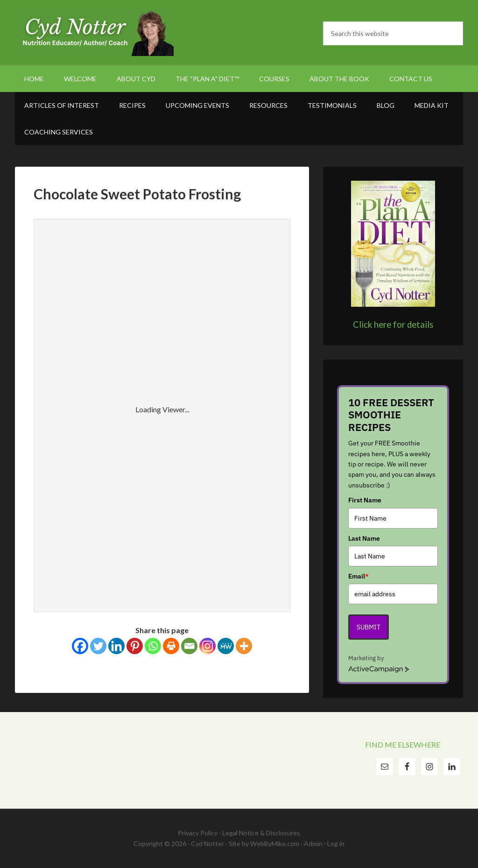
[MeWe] (226, 646)
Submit (369, 627)
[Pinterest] (135, 646)
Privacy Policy (198, 833)
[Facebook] (80, 646)
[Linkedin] (116, 646)
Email (358, 576)
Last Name (364, 538)
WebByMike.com (275, 843)
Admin (313, 843)
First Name (365, 500)
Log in (336, 843)
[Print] (171, 646)
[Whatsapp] (153, 646)
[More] (244, 646)
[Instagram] (207, 646)
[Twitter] (98, 646)
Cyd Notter (94, 33)
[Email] (189, 646)
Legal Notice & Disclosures (261, 833)
